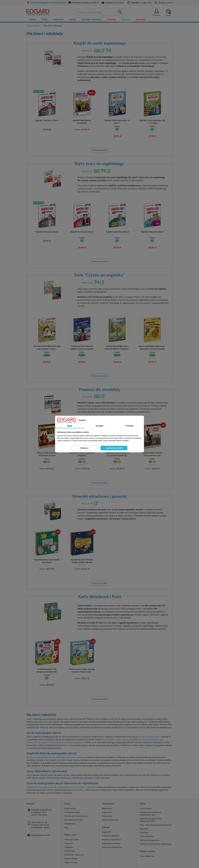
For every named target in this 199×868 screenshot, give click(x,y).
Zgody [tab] (70, 426)
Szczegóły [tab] (100, 426)
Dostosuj (85, 448)
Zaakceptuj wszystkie (114, 448)
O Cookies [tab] (130, 426)
